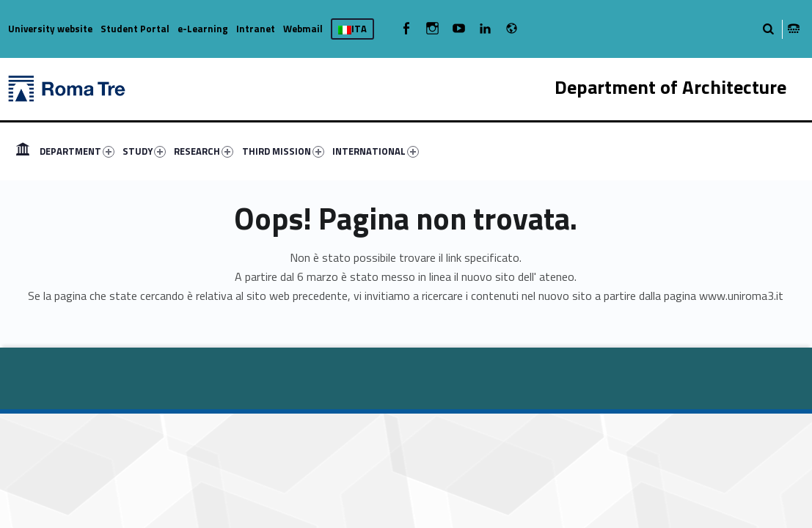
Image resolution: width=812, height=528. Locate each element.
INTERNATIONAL (376, 151)
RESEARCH (204, 151)
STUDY (144, 151)
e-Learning (203, 29)
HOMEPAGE (23, 151)
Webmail (303, 29)
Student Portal (135, 29)
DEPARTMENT (77, 151)
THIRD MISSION (283, 151)
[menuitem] (23, 151)
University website (50, 29)
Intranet (256, 29)
